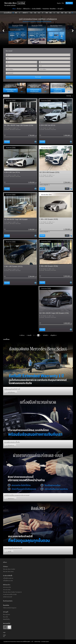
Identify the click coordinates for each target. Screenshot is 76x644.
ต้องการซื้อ (5, 617)
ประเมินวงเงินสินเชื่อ (37, 9)
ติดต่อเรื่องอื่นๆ (6, 619)
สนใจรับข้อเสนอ (11, 392)
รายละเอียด (7, 142)
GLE (70, 13)
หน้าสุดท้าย (53, 335)
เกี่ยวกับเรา (20, 9)
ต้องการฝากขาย (7, 614)
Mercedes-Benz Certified (9, 569)
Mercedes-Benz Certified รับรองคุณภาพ (12, 592)
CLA (31, 13)
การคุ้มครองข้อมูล (37, 642)
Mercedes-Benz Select (8, 571)
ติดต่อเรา (69, 3)
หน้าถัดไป (46, 335)
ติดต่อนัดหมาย (10, 499)
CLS (39, 13)
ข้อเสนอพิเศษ (53, 9)
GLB (62, 13)
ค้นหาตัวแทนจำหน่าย (8, 601)
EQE (16, 13)
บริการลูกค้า (61, 9)
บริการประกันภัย (7, 590)
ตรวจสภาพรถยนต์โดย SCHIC (10, 594)
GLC (66, 13)
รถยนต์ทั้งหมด (6, 339)
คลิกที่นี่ (9, 552)
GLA (58, 13)
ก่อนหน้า (29, 335)
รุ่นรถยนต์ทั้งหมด (8, 13)
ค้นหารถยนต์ (38, 77)
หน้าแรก (14, 9)
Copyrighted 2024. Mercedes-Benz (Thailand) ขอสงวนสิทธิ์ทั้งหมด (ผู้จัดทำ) (17, 642)
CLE (35, 13)
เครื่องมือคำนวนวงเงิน (8, 581)
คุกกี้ (32, 642)
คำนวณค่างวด (10, 445)
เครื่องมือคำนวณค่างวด (8, 578)
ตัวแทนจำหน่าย (46, 9)
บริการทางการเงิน (7, 587)
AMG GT (25, 13)
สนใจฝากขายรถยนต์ (8, 597)
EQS (51, 13)
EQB (47, 13)
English (59, 3)
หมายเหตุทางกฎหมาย (45, 642)
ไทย (63, 3)
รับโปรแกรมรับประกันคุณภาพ (10, 608)
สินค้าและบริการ (27, 9)
